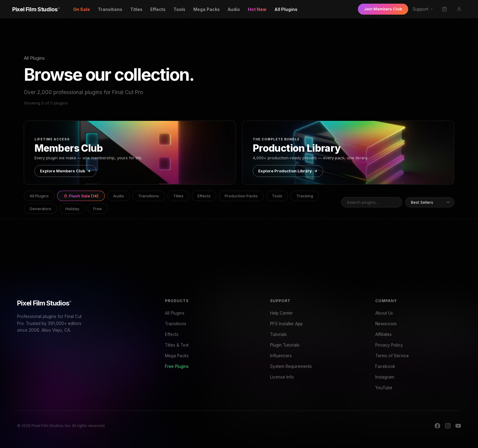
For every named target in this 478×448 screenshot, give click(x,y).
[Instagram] (448, 426)
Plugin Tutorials (285, 345)
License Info (282, 377)
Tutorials (278, 334)
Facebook (385, 366)
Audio (234, 9)
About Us (384, 313)
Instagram (385, 377)
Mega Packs (207, 9)
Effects (158, 9)
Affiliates (383, 334)
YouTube (384, 388)
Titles (136, 9)
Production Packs (241, 196)
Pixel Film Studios (44, 303)
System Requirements (291, 366)
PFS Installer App (286, 324)
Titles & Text (177, 345)
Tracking (305, 196)
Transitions (110, 9)
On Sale (82, 9)
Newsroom (386, 324)
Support (423, 9)
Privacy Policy (389, 345)
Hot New (257, 9)
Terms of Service (392, 356)
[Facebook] (437, 426)
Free (98, 209)
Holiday (72, 209)
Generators (40, 209)
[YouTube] (458, 426)
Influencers (281, 356)
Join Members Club (383, 9)
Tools (179, 9)
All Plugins (286, 9)
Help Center (282, 313)
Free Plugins (177, 366)
